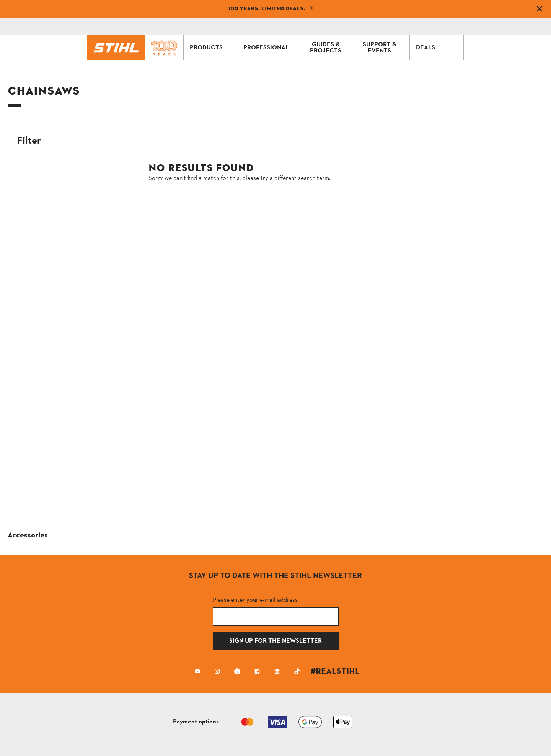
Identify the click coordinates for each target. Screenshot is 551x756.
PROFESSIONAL (271, 48)
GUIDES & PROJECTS (331, 48)
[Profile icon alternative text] (425, 26)
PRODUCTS (212, 48)
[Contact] (383, 26)
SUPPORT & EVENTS (384, 48)
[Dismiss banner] (540, 9)
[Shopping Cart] (404, 26)
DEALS (438, 48)
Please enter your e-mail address (255, 600)
